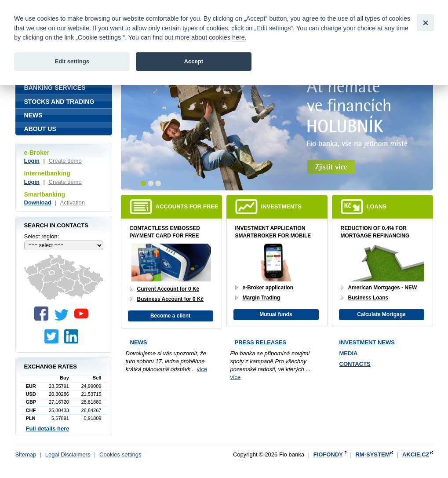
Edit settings (72, 61)
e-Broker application (268, 288)
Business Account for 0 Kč (171, 299)
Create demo (65, 161)
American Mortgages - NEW (383, 288)
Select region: (42, 236)
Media (349, 353)
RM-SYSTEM (372, 454)
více (202, 369)
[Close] (425, 23)
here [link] (239, 37)
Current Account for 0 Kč (168, 289)
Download (38, 203)
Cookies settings (120, 454)
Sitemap (26, 454)
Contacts (355, 364)
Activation (73, 203)
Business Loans (368, 298)
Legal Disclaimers (68, 454)
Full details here (48, 429)
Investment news (367, 342)
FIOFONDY (328, 454)
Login (32, 161)
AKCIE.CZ (416, 454)
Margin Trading (262, 298)
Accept (193, 61)
